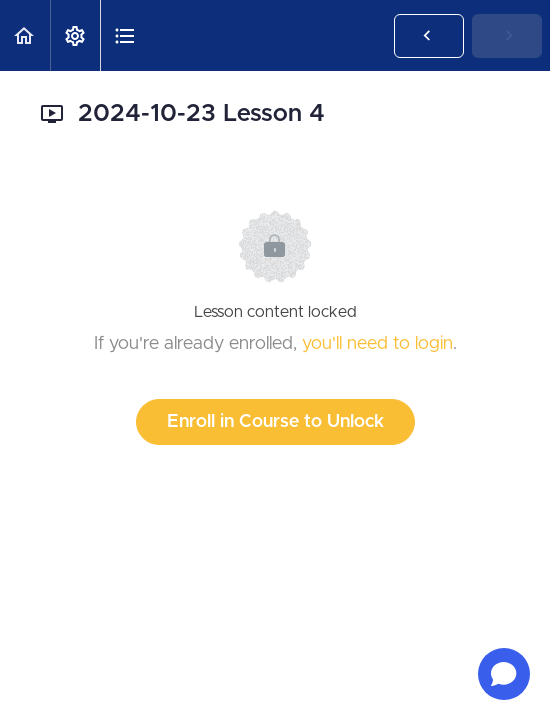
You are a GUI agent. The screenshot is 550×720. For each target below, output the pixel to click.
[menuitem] (75, 35)
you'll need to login (377, 344)
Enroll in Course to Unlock (275, 422)
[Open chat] (504, 674)
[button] (25, 35)
